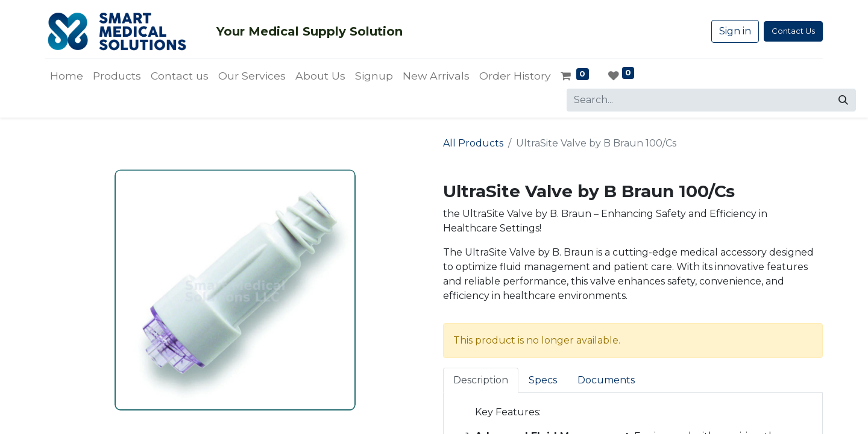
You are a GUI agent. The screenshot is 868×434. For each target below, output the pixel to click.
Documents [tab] (606, 380)
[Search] (843, 100)
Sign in (735, 31)
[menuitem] (67, 76)
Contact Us (793, 31)
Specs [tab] (543, 380)
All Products (473, 143)
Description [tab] (481, 380)
